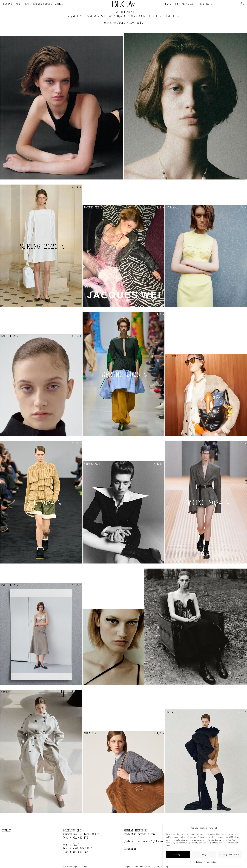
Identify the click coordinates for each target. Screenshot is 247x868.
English (204, 4)
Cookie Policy (196, 862)
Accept (178, 855)
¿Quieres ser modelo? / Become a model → (152, 841)
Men (18, 4)
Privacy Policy (210, 862)
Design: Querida (131, 867)
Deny (204, 855)
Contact (59, 4)
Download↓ (137, 23)
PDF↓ (123, 23)
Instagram (187, 4)
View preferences (230, 855)
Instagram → (132, 849)
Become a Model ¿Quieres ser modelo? (35, 4)
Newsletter (171, 4)
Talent (27, 4)
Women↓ (8, 4)
